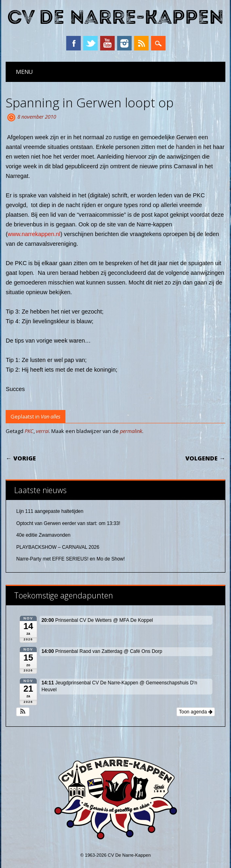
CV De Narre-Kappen (115, 18)
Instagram (124, 43)
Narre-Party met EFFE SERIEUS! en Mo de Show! (70, 559)
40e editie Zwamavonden (43, 535)
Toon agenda (196, 712)
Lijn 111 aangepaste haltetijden (50, 511)
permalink (131, 431)
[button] (23, 712)
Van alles (51, 416)
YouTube (107, 43)
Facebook (73, 43)
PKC (29, 431)
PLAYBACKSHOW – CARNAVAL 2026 (58, 547)
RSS (141, 43)
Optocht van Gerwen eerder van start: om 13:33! (68, 523)
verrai (42, 431)
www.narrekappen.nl (34, 234)
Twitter (90, 43)
